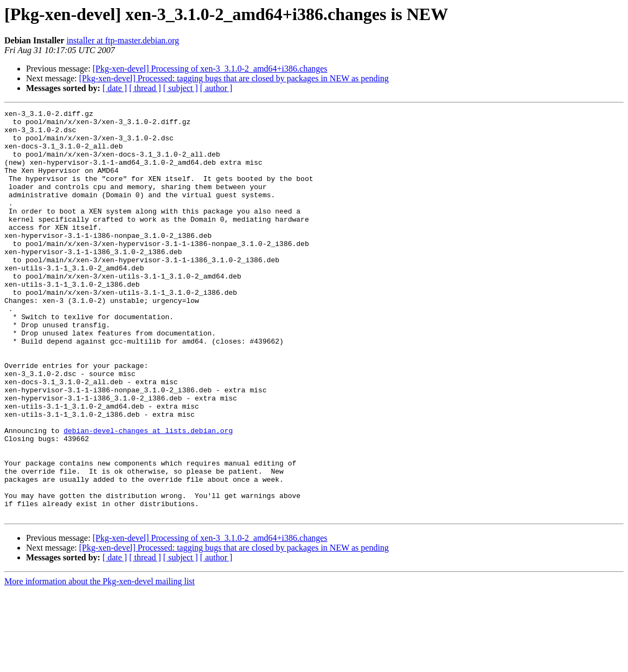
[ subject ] (181, 88)
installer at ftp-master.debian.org (123, 40)
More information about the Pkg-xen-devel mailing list (100, 663)
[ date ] (115, 88)
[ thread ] (145, 88)
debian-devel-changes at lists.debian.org (148, 495)
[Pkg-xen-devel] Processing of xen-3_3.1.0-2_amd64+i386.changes (210, 69)
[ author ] (216, 88)
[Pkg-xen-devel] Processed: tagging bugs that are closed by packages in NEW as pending (234, 78)
